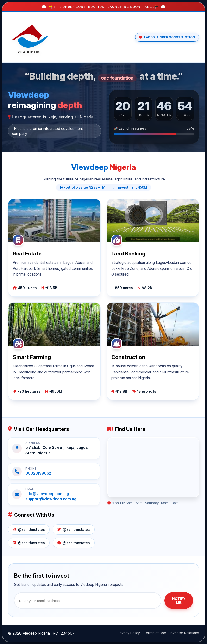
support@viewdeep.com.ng (51, 499)
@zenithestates (29, 529)
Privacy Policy (129, 633)
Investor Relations (185, 633)
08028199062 (38, 473)
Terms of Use (155, 633)
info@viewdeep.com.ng (47, 494)
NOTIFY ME (179, 601)
